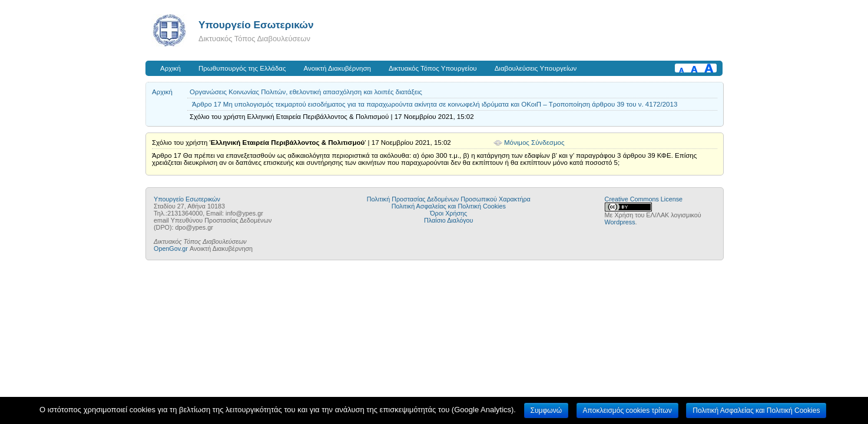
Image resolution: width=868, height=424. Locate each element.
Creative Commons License (644, 199)
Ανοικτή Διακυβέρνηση (337, 68)
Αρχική (170, 68)
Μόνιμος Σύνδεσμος (534, 143)
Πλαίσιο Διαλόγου (448, 220)
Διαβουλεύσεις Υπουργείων (536, 68)
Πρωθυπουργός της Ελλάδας (242, 68)
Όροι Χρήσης (448, 213)
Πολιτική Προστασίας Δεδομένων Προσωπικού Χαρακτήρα (449, 199)
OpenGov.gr (171, 249)
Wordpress (620, 222)
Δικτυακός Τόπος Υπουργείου (433, 68)
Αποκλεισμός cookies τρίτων (627, 410)
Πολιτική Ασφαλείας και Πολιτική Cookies (449, 206)
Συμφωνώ (546, 410)
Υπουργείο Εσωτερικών (256, 25)
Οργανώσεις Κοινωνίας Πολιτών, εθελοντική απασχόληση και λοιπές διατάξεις (306, 92)
